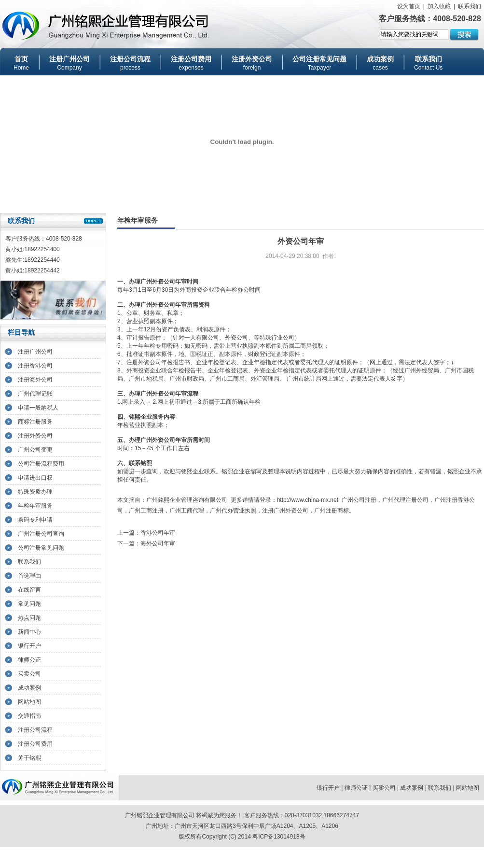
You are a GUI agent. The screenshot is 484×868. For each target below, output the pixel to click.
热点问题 (29, 618)
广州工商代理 (187, 511)
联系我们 (470, 6)
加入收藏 (439, 6)
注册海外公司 (35, 380)
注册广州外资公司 (285, 511)
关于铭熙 (29, 758)
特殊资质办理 (35, 492)
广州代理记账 (35, 394)
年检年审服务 (35, 506)
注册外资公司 (35, 436)
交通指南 (29, 716)
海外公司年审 (158, 543)
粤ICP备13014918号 (279, 837)
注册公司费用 (35, 744)
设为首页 (409, 6)
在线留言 (29, 590)
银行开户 (29, 646)
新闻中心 (29, 632)
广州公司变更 (35, 450)
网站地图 (29, 702)
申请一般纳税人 (38, 408)
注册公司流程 (35, 730)
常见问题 (29, 604)
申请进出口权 (35, 478)
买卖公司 (29, 674)
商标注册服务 (35, 422)
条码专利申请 (35, 520)
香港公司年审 (158, 533)
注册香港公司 (35, 366)
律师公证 (29, 660)
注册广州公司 (35, 352)
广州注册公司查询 (41, 534)
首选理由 (29, 576)
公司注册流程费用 (41, 464)
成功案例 (29, 688)
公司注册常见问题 (41, 548)
